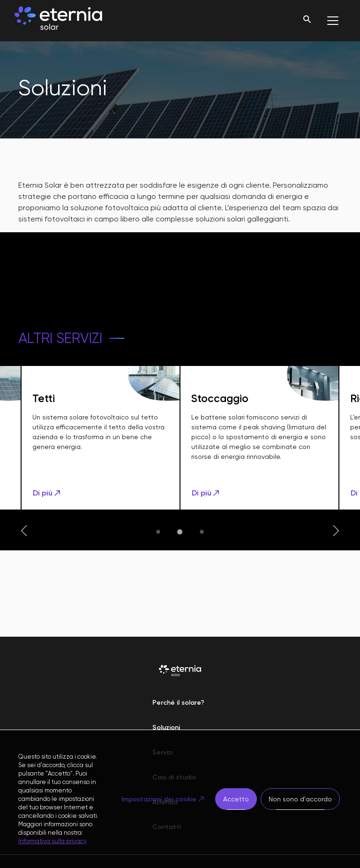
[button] (24, 532)
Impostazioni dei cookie (159, 799)
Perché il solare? (178, 703)
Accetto (236, 799)
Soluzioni (166, 727)
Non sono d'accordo (300, 799)
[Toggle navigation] (333, 21)
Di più (47, 493)
